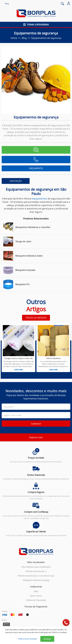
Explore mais (36, 437)
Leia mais (18, 369)
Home (14, 38)
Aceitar (47, 639)
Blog (7, 4)
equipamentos (40, 199)
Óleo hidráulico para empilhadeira (36, 567)
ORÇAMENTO (36, 168)
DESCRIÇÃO (16, 181)
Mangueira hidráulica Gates (29, 256)
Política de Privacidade (36, 600)
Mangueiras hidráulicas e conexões (33, 227)
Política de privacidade (27, 639)
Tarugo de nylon (23, 241)
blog (24, 38)
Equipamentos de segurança (46, 38)
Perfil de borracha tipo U (36, 571)
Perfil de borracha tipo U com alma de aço (36, 576)
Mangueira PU (22, 284)
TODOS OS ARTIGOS (36, 318)
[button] (36, 25)
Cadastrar (36, 424)
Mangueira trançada (25, 270)
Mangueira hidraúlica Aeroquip (36, 580)
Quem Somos (36, 596)
